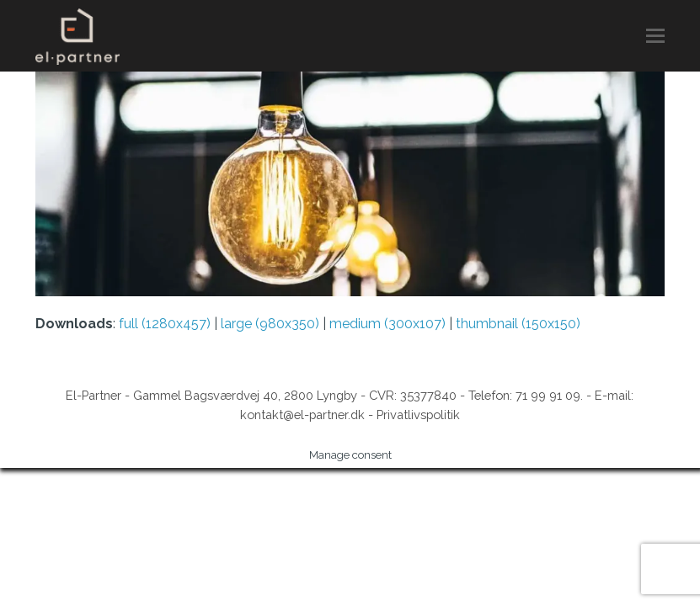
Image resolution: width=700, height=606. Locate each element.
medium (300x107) (387, 324)
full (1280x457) (165, 324)
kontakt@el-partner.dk (302, 415)
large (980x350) (270, 324)
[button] (655, 35)
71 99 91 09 (548, 395)
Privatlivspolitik (418, 415)
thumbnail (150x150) (518, 324)
